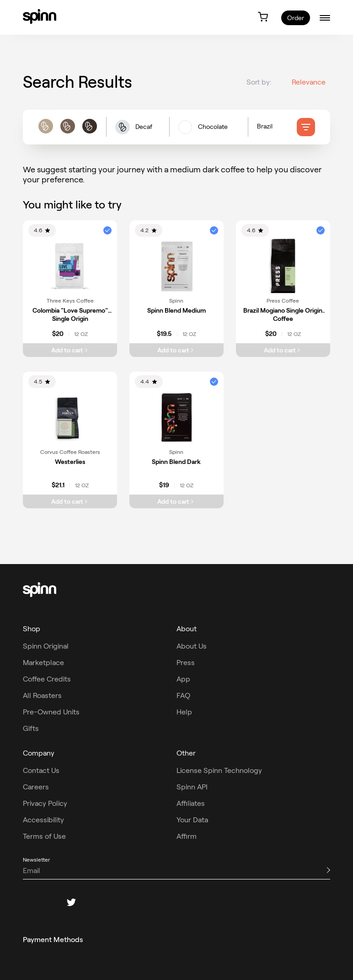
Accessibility (43, 820)
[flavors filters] (209, 130)
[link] (40, 16)
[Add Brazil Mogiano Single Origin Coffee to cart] (283, 350)
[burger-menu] (325, 18)
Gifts (31, 728)
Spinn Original (46, 646)
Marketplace (43, 663)
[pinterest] (93, 902)
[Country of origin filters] (277, 130)
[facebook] (27, 902)
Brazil (265, 130)
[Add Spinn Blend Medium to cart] (176, 350)
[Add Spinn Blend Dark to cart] (176, 501)
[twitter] (71, 902)
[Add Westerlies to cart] (70, 501)
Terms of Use (44, 836)
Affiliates (191, 803)
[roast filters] (67, 130)
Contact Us (41, 770)
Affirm (187, 836)
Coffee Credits (47, 679)
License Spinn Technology (219, 770)
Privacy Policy (45, 803)
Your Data (192, 820)
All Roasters (42, 695)
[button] (138, 130)
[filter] (306, 130)
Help (184, 712)
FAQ (183, 695)
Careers (36, 787)
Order (296, 18)
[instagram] (49, 902)
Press (186, 663)
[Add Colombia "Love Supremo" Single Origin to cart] (70, 350)
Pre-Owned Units (51, 712)
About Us (192, 646)
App (183, 679)
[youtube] (115, 902)
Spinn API (192, 787)
